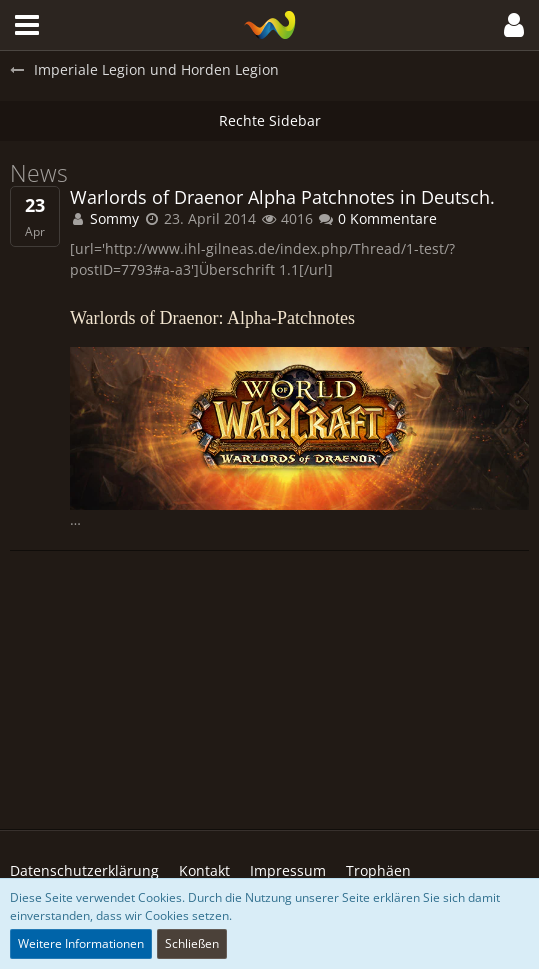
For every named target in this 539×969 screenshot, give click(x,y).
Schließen (192, 943)
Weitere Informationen (81, 943)
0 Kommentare (377, 218)
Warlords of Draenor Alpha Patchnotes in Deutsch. (282, 197)
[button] (27, 25)
